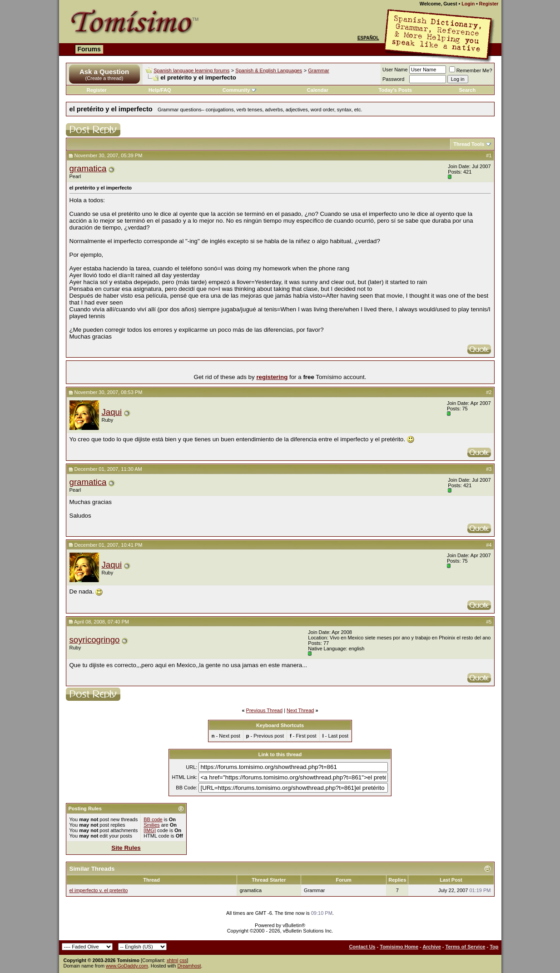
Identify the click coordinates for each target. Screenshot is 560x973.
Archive (431, 947)
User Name (395, 70)
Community (240, 90)
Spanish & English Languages (269, 70)
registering (272, 377)
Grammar (318, 70)
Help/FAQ (160, 90)
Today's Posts (395, 90)
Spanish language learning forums (191, 70)
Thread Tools (469, 144)
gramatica (88, 168)
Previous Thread (265, 710)
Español (368, 38)
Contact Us (362, 947)
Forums (89, 49)
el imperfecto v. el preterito (99, 890)
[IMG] (150, 830)
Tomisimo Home (399, 947)
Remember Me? (471, 70)
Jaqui (112, 412)
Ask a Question (104, 72)
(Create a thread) (104, 78)
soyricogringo (95, 640)
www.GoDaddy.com (127, 966)
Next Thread (300, 710)
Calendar (318, 90)
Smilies (151, 825)
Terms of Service (466, 947)
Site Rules (126, 848)
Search (468, 90)
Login (468, 4)
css (183, 960)
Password (393, 79)
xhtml (172, 960)
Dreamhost (189, 966)
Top (494, 947)
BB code (153, 819)
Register (489, 4)
